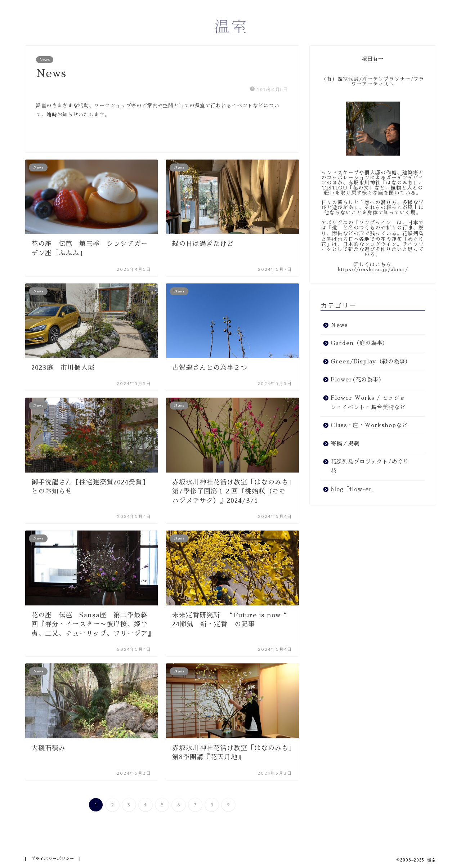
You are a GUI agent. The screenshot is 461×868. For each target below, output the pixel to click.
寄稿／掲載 (345, 444)
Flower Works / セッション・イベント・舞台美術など (368, 403)
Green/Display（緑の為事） (371, 362)
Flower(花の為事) (356, 380)
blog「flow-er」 (354, 489)
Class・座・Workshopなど (369, 425)
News (45, 59)
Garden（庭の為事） (359, 343)
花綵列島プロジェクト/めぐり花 (370, 466)
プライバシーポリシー (53, 859)
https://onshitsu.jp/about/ (373, 270)
